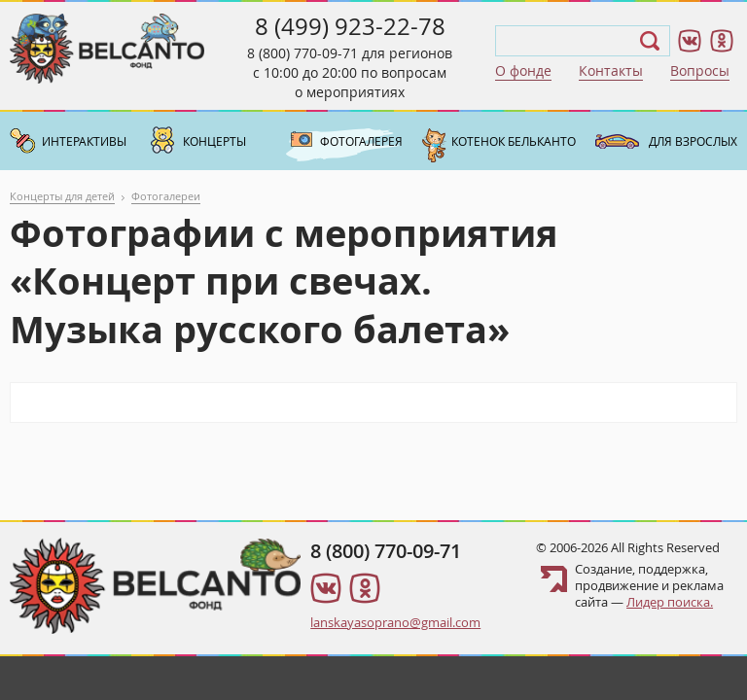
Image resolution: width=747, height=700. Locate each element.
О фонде (523, 70)
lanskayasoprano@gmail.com (395, 622)
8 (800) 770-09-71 (302, 53)
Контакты (611, 70)
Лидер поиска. (670, 602)
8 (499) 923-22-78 (350, 26)
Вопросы (700, 70)
